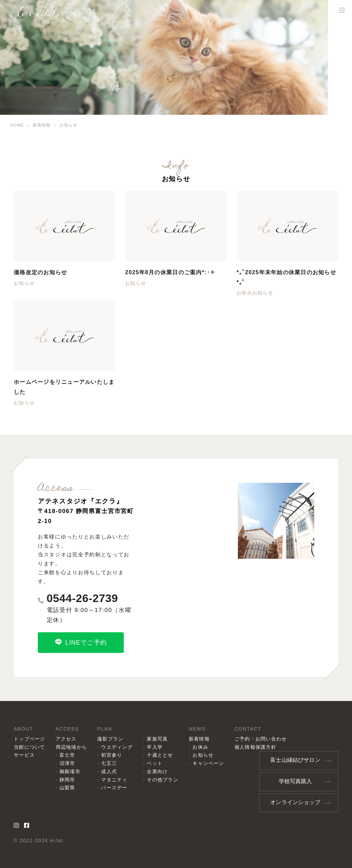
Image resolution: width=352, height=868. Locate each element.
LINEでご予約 (81, 642)
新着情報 (203, 739)
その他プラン (166, 780)
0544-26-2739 (85, 599)
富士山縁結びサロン (295, 761)
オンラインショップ (295, 802)
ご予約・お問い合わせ (266, 739)
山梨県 (69, 788)
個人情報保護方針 (261, 747)
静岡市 (69, 780)
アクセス (67, 739)
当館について (30, 747)
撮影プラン (113, 739)
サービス (25, 756)
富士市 (69, 756)
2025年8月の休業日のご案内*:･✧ (174, 272)
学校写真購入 (295, 781)
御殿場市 (71, 772)
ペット (158, 764)
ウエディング (119, 747)
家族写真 (160, 739)
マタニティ (117, 780)
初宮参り (114, 756)
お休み (245, 293)
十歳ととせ (163, 756)
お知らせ (25, 283)
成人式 (111, 772)
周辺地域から (73, 747)
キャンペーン (212, 764)
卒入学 (158, 747)
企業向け (160, 772)
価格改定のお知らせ (43, 272)
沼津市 (69, 764)
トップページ (30, 739)
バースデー (117, 788)
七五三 (111, 764)
